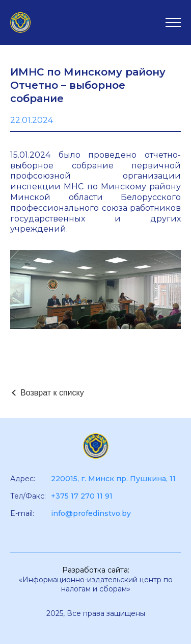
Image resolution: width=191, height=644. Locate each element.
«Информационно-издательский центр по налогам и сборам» (96, 584)
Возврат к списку (52, 393)
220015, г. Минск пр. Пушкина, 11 (113, 479)
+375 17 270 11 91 (82, 496)
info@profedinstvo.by (91, 513)
